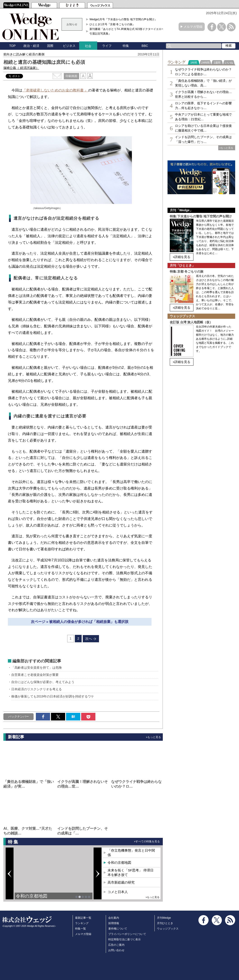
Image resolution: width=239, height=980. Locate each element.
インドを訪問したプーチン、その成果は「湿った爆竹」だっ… (203, 139)
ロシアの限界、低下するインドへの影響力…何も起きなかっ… (203, 106)
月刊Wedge (164, 918)
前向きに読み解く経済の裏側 (24, 54)
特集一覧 (80, 929)
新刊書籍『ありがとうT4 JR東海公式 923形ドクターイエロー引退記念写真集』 (127, 31)
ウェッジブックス (168, 929)
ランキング (82, 923)
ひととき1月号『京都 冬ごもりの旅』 (112, 24)
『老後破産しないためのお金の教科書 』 (55, 90)
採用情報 (114, 923)
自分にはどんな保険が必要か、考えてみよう (43, 682)
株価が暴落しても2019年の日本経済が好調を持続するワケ (53, 696)
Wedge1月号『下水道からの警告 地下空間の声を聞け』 (123, 19)
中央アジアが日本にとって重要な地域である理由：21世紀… (203, 117)
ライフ (107, 46)
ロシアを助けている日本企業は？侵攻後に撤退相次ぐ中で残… (203, 128)
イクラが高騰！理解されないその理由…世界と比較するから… (203, 94)
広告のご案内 (116, 945)
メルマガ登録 (193, 27)
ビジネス (69, 46)
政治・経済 (31, 46)
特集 (126, 46)
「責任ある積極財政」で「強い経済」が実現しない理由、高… (203, 83)
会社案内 (114, 918)
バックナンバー (19, 717)
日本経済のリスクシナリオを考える (37, 689)
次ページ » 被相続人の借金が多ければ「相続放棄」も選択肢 (80, 622)
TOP (13, 46)
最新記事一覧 (83, 918)
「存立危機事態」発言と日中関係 (131, 853)
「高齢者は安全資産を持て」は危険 (37, 668)
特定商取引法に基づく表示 (124, 939)
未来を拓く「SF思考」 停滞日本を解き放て (130, 872)
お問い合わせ (116, 950)
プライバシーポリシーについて (127, 934)
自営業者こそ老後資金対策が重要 (35, 675)
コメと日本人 (118, 892)
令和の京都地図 (32, 896)
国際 (50, 46)
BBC (145, 46)
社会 (88, 46)
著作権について (118, 929)
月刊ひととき (165, 923)
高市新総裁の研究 (121, 882)
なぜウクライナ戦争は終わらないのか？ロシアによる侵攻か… (203, 72)
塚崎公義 (21, 68)
